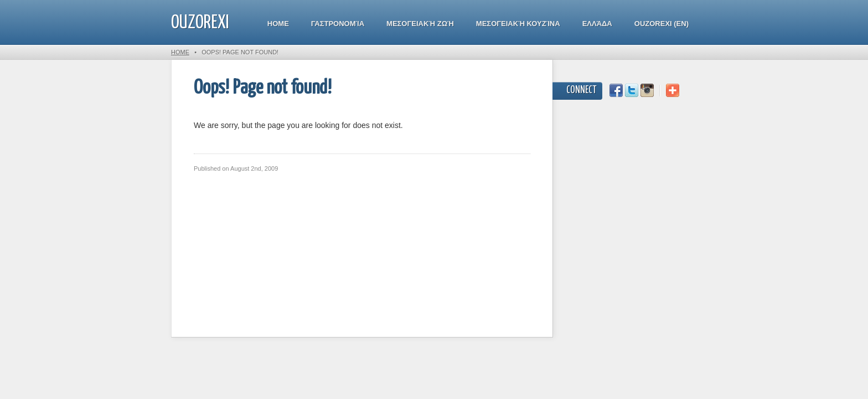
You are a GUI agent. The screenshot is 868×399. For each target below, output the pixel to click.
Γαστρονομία (338, 24)
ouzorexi (200, 23)
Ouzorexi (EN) (662, 24)
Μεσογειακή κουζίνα (518, 24)
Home (278, 24)
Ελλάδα (597, 24)
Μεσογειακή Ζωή (420, 24)
